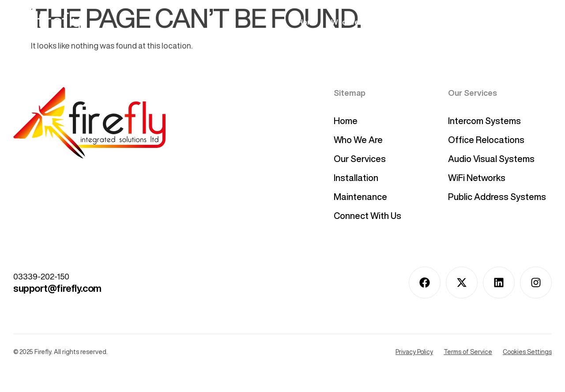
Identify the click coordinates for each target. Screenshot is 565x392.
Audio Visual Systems (491, 159)
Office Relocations (486, 140)
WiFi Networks (477, 178)
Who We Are (352, 22)
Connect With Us (524, 22)
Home (308, 22)
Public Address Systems (497, 197)
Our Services (408, 22)
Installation (463, 22)
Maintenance (360, 197)
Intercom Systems (484, 121)
